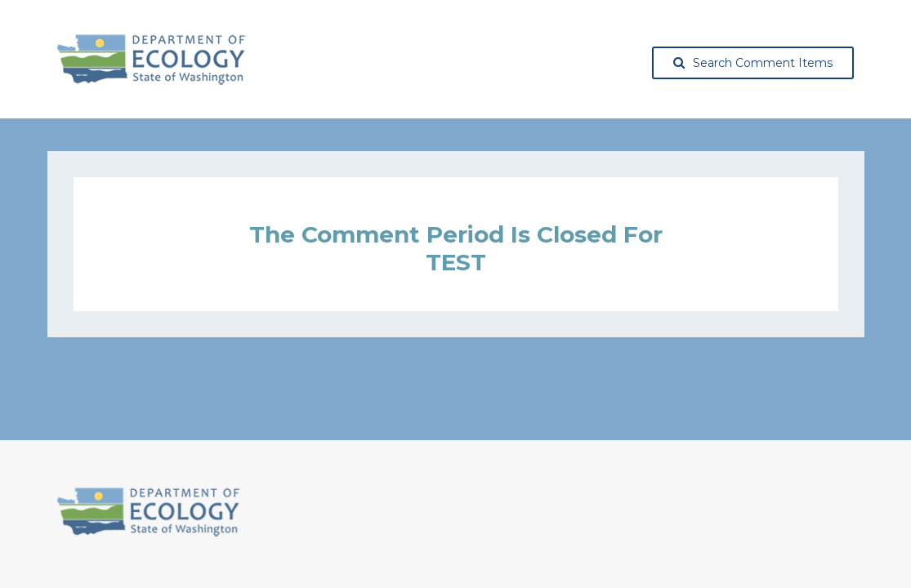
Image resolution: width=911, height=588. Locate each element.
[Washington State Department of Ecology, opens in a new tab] (152, 60)
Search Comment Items (753, 63)
